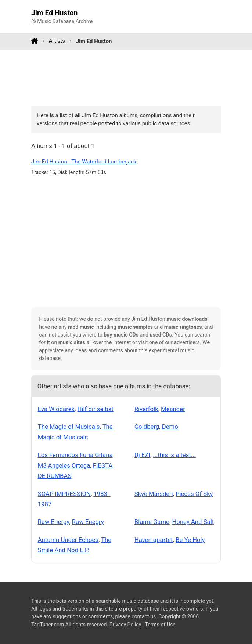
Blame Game (152, 522)
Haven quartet (154, 540)
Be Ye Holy (190, 540)
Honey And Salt (193, 522)
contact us (144, 616)
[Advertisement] (126, 78)
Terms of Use (160, 625)
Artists (57, 41)
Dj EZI (142, 455)
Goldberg (147, 427)
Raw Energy (54, 522)
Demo (170, 427)
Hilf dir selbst (95, 409)
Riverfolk (146, 409)
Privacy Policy (125, 625)
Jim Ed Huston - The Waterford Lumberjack (84, 162)
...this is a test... (174, 455)
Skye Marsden (154, 494)
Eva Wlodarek (56, 409)
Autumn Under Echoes (68, 540)
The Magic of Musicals (69, 427)
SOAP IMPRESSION (64, 494)
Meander (173, 409)
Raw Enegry (88, 522)
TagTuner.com (48, 625)
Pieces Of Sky (194, 494)
